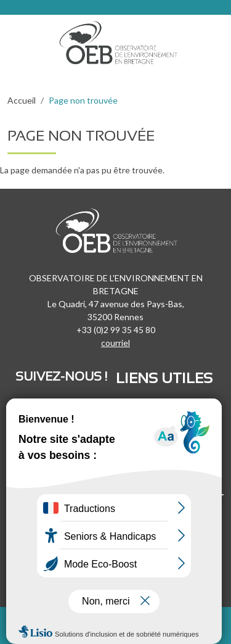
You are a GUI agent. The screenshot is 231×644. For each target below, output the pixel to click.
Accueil (22, 100)
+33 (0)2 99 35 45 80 (116, 330)
